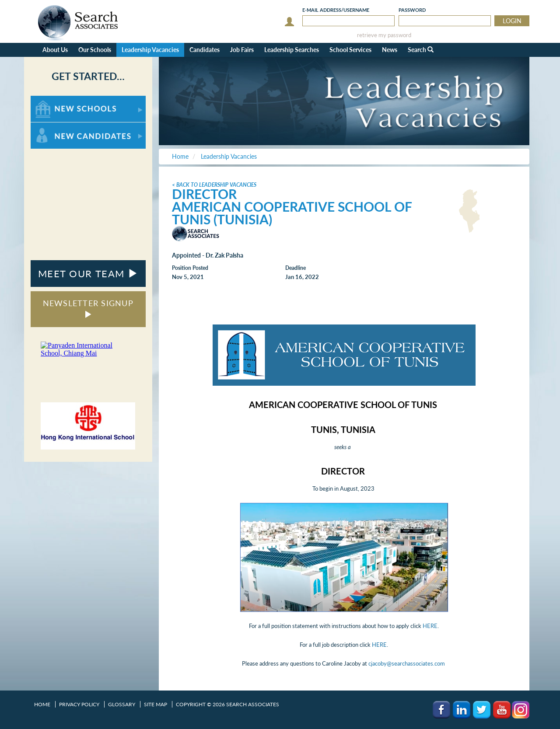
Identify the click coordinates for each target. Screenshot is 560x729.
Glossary (122, 704)
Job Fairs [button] (242, 50)
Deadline (296, 268)
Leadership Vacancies (150, 50)
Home (42, 704)
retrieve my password (384, 35)
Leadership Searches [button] (292, 50)
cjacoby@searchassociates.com (407, 663)
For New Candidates (58, 127)
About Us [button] (55, 50)
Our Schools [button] (95, 50)
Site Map (156, 704)
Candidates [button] (205, 50)
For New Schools (54, 100)
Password (412, 10)
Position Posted (190, 268)
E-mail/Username (336, 10)
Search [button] (421, 50)
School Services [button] (350, 50)
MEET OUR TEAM (88, 274)
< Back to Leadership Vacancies (214, 185)
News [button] (390, 50)
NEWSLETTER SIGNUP (88, 308)
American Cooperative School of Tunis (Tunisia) (292, 213)
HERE (430, 626)
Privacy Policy (79, 704)
